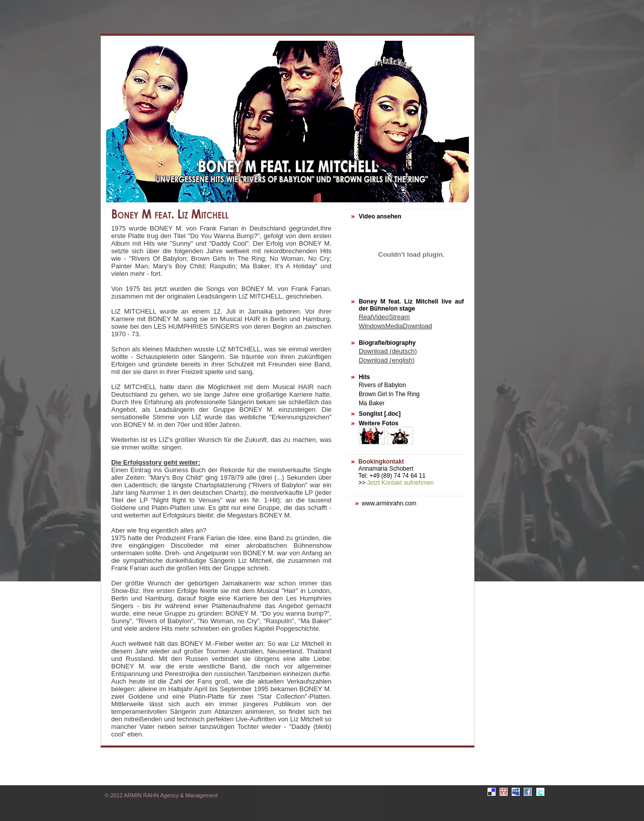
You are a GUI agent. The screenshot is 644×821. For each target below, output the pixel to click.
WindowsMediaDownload (395, 326)
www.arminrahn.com (389, 503)
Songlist (371, 414)
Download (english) (387, 360)
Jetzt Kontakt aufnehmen (401, 483)
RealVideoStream (384, 317)
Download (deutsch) (388, 351)
